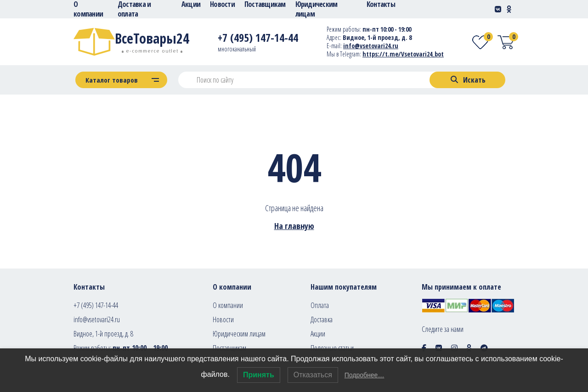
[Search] (467, 80)
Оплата (320, 305)
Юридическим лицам (239, 334)
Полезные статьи (332, 348)
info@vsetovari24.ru (97, 319)
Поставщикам (229, 348)
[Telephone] (258, 39)
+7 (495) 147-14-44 (96, 305)
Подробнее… (365, 375)
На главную (294, 226)
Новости (223, 319)
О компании (228, 305)
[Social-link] (498, 9)
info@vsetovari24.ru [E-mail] (371, 46)
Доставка (322, 319)
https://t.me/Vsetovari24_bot (403, 54)
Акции (318, 334)
